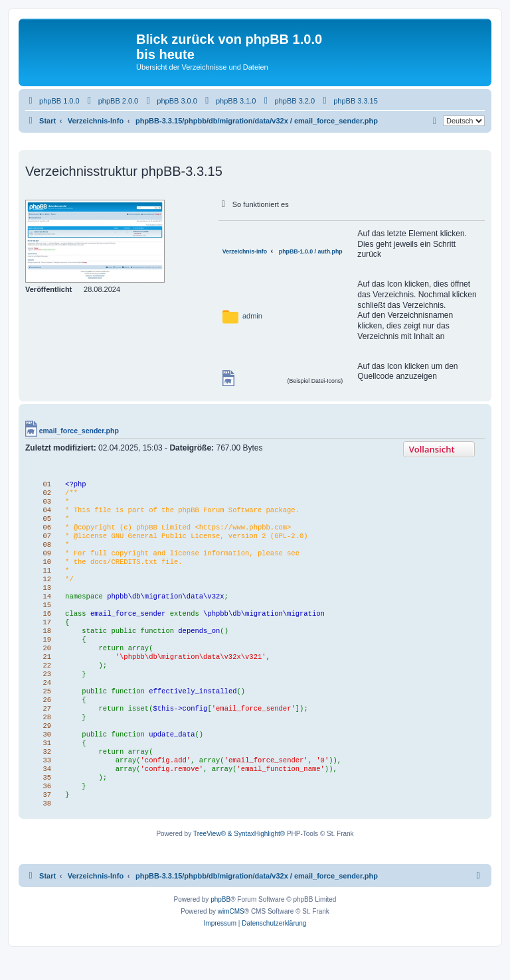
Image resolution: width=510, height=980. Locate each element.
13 (44, 596)
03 (44, 503)
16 (44, 624)
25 (44, 707)
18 (44, 642)
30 (44, 754)
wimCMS (231, 937)
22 (44, 679)
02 (44, 494)
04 (44, 512)
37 (44, 819)
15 (44, 614)
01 (44, 484)
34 (44, 791)
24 (44, 698)
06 (44, 531)
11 (44, 577)
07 (44, 540)
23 (44, 689)
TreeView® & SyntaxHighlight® (239, 859)
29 (44, 744)
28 (44, 735)
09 (44, 559)
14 (44, 605)
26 (44, 717)
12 (44, 587)
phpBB (220, 925)
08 (44, 549)
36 (44, 809)
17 (44, 633)
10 (44, 568)
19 (44, 652)
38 (44, 828)
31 (44, 763)
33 (44, 782)
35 (44, 800)
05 (44, 522)
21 (44, 670)
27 (44, 726)
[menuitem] (52, 101)
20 (44, 661)
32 (44, 772)
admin (252, 316)
